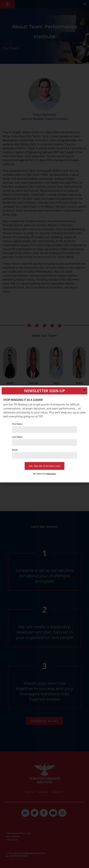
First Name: (18, 424)
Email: (15, 450)
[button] (84, 390)
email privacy (51, 474)
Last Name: (17, 437)
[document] (44, 434)
